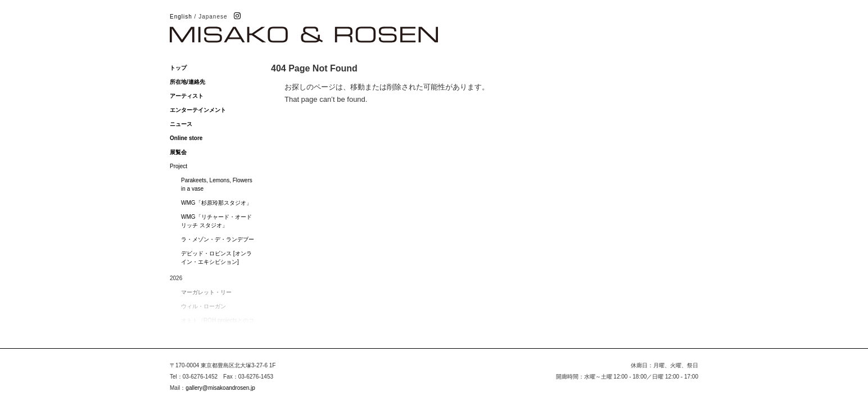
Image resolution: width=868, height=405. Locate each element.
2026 (176, 278)
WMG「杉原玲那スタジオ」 (216, 203)
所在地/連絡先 (187, 82)
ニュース (181, 124)
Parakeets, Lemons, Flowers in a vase (217, 184)
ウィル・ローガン (204, 306)
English (181, 17)
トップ (178, 68)
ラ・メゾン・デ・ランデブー (218, 239)
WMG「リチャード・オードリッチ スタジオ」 (216, 221)
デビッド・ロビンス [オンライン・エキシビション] (216, 258)
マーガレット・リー (206, 292)
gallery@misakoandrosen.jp (220, 388)
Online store (186, 138)
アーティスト (187, 96)
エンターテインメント (198, 110)
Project (178, 166)
